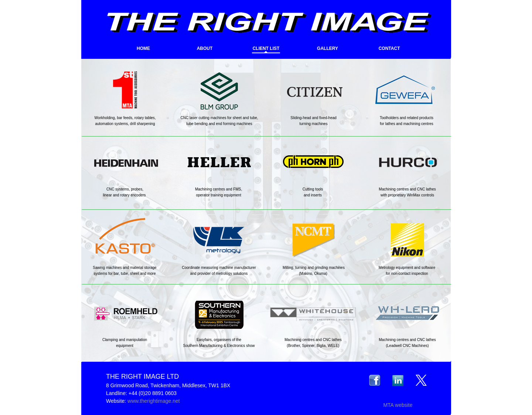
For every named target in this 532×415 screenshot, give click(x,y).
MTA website (398, 405)
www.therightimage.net (154, 401)
